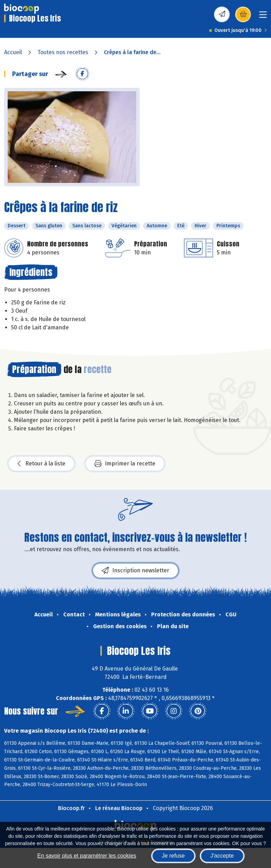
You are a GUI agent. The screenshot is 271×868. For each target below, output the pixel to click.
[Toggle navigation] (263, 17)
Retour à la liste (41, 464)
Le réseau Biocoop (119, 808)
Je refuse (173, 856)
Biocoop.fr (71, 808)
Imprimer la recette (125, 464)
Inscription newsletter (135, 571)
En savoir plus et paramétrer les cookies (87, 856)
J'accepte (222, 856)
